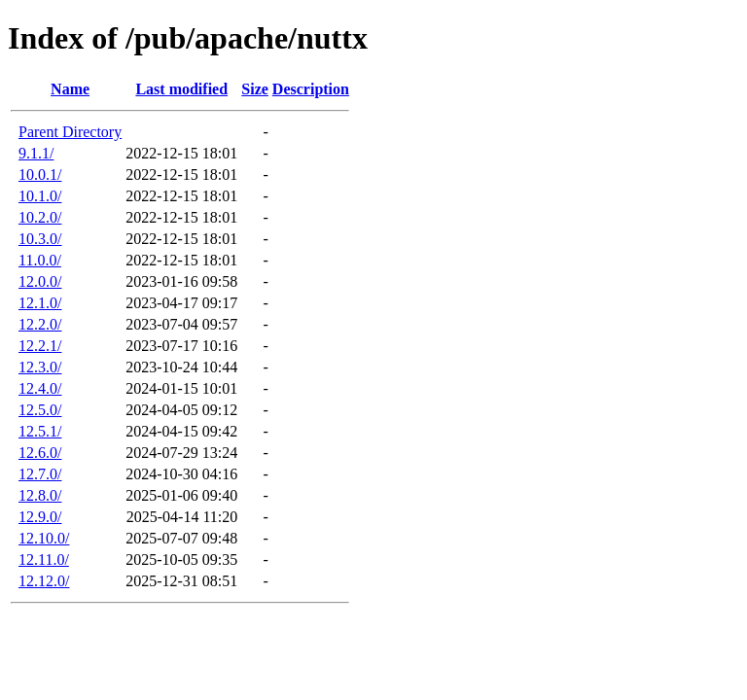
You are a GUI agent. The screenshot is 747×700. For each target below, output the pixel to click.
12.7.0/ (40, 474)
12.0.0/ (40, 281)
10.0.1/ (40, 175)
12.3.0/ (40, 367)
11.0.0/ (40, 260)
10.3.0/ (40, 239)
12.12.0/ (44, 581)
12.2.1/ (40, 346)
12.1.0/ (40, 303)
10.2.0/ (40, 217)
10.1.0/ (40, 196)
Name (70, 89)
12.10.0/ (44, 538)
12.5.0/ (40, 410)
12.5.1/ (40, 431)
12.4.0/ (40, 388)
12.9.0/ (40, 517)
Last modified (181, 89)
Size (255, 89)
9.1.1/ (36, 153)
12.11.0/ (44, 560)
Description (311, 89)
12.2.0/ (40, 324)
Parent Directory (70, 132)
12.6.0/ (40, 453)
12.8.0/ (40, 495)
